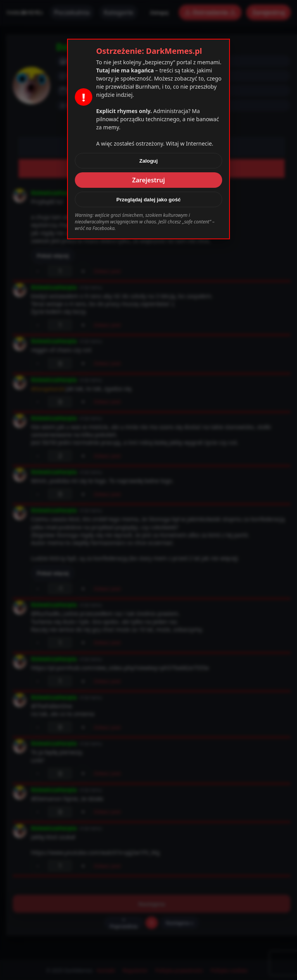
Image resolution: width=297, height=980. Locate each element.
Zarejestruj (149, 180)
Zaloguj (148, 161)
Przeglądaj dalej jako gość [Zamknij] (148, 200)
